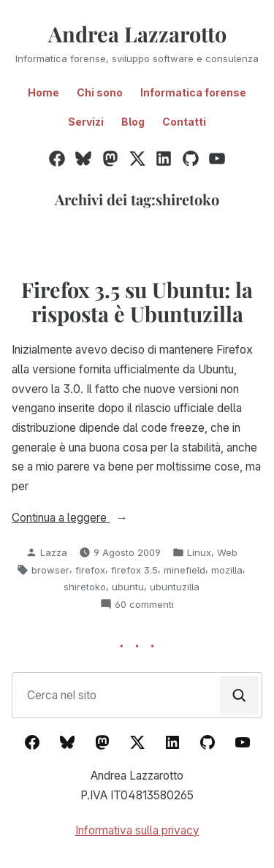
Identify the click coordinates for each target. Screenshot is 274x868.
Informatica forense (193, 92)
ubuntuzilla (175, 587)
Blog (133, 122)
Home (43, 92)
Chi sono (100, 92)
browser (50, 570)
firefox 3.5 (134, 570)
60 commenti (144, 604)
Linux (199, 552)
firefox (90, 570)
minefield (184, 570)
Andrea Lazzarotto (137, 34)
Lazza (54, 552)
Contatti (184, 122)
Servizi (86, 122)
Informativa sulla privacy (137, 830)
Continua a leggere (91, 518)
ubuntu (128, 587)
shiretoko (85, 587)
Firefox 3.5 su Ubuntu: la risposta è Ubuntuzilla (137, 301)
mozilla (227, 570)
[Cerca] (239, 695)
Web (227, 552)
